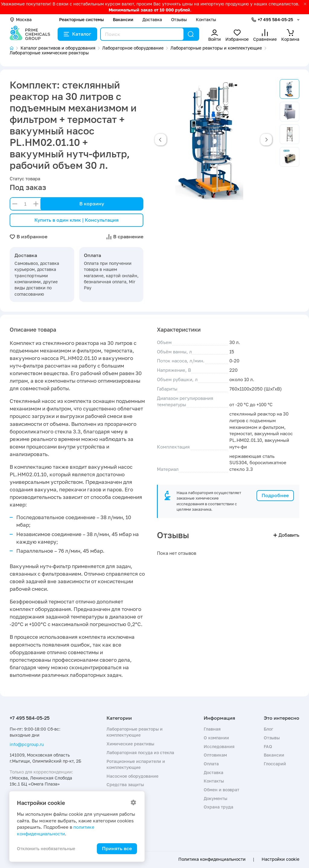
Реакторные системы (81, 19)
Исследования (219, 746)
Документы (215, 798)
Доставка (152, 19)
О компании (216, 738)
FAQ (268, 746)
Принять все (117, 848)
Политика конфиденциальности (212, 859)
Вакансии (123, 19)
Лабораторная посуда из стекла (140, 752)
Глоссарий (275, 764)
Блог (268, 729)
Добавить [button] (286, 535)
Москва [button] (21, 19)
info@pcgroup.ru (27, 744)
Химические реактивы (130, 744)
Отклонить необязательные (46, 849)
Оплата (211, 764)
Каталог (77, 34)
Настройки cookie (280, 859)
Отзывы (179, 19)
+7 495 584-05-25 (275, 19)
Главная (212, 729)
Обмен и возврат (221, 790)
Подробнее (275, 495)
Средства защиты (125, 784)
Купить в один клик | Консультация (76, 220)
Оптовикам (215, 755)
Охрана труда (218, 807)
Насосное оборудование (132, 776)
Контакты (206, 19)
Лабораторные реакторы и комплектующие (135, 732)
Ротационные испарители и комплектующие (136, 764)
